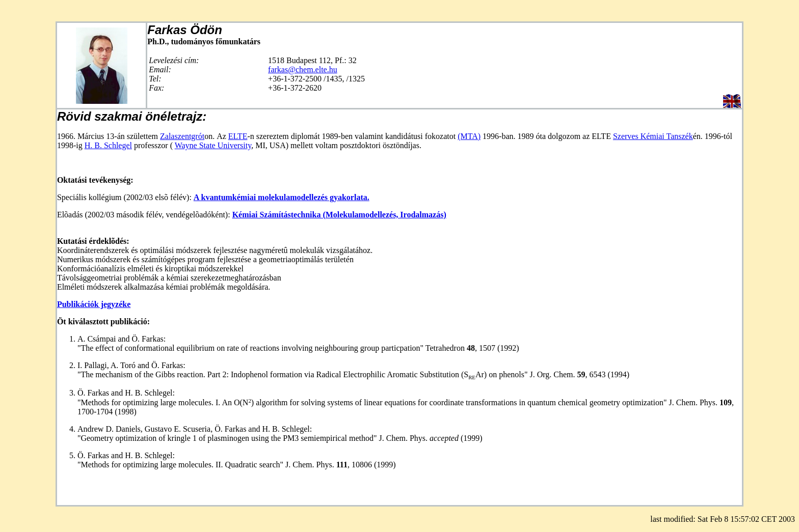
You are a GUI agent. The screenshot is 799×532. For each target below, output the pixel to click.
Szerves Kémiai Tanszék (653, 136)
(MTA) (469, 136)
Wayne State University (213, 145)
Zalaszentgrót (182, 136)
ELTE (238, 136)
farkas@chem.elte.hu (303, 69)
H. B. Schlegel (108, 145)
